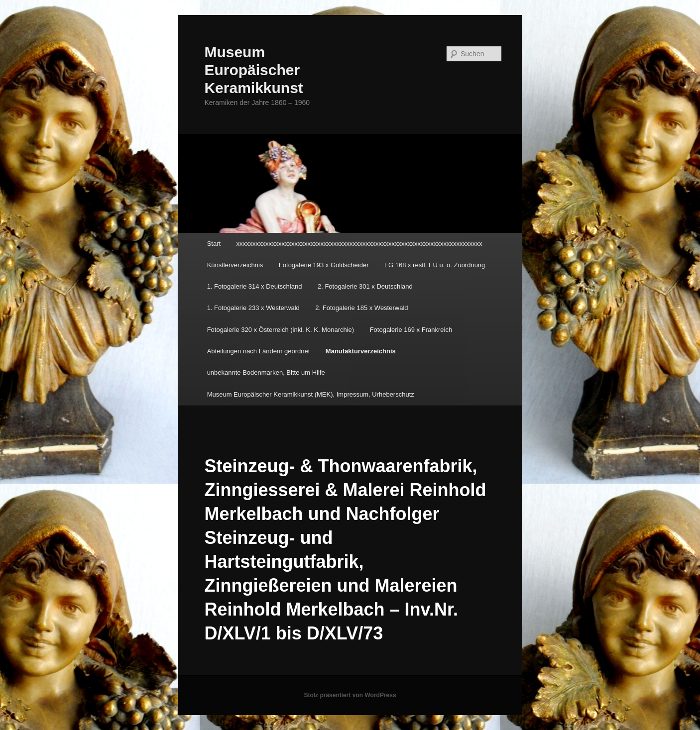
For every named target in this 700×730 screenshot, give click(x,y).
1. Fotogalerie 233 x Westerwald (253, 308)
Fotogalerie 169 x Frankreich (411, 330)
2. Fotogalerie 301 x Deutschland (365, 286)
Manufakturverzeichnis (361, 351)
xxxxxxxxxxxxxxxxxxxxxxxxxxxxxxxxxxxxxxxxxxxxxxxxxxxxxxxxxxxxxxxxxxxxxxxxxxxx (359, 244)
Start (214, 244)
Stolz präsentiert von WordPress (350, 695)
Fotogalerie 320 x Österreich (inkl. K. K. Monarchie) (281, 330)
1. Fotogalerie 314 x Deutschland (255, 286)
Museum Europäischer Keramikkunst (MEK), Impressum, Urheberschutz (311, 394)
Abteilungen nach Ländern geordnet (259, 351)
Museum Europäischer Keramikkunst (253, 70)
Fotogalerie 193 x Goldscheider (324, 265)
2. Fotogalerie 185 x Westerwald (361, 308)
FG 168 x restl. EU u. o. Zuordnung (435, 265)
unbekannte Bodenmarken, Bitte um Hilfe (266, 372)
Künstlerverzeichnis (235, 265)
